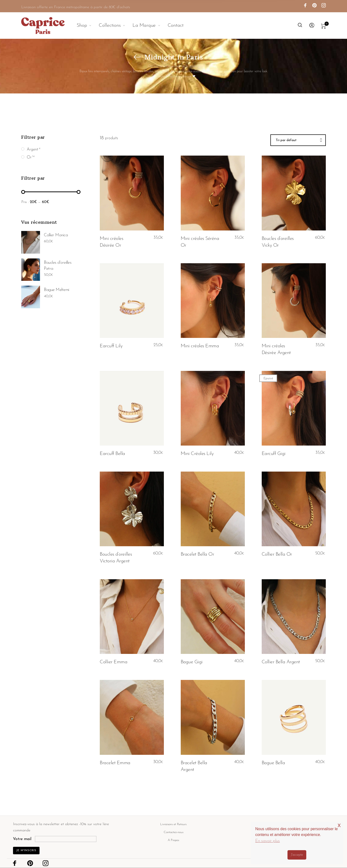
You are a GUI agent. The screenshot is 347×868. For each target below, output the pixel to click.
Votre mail (22, 839)
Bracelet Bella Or (197, 554)
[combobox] (298, 140)
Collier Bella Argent (281, 662)
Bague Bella (273, 763)
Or (29, 157)
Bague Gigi (192, 662)
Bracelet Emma (115, 763)
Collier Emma (113, 662)
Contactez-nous (173, 832)
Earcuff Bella (112, 454)
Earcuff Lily (111, 346)
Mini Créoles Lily (197, 454)
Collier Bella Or (277, 554)
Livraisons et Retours (173, 824)
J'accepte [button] (297, 855)
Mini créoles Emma (200, 346)
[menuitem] (88, 26)
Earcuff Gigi (274, 454)
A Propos (173, 840)
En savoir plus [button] (267, 841)
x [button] (339, 825)
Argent (32, 150)
